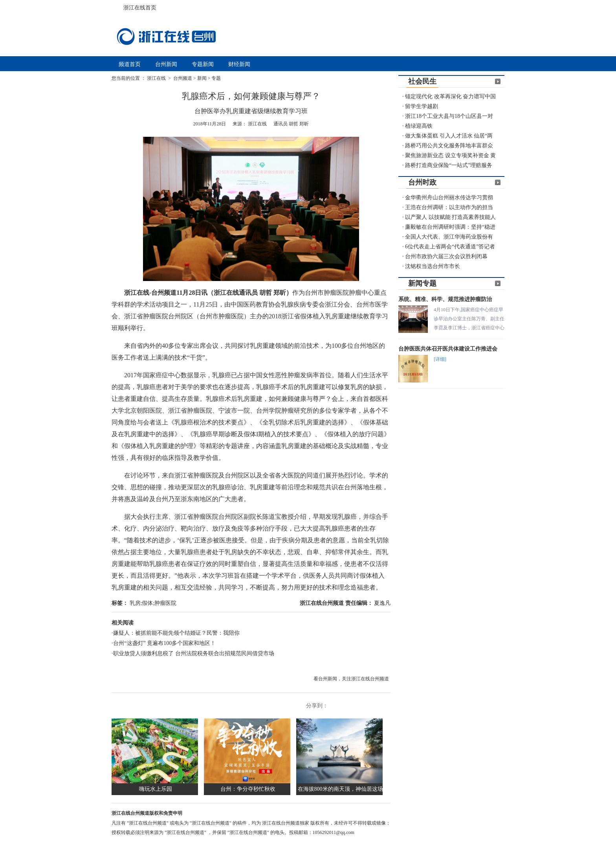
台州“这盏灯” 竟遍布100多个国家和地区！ (164, 643)
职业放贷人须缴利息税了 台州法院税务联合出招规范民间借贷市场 (194, 653)
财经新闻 (239, 64)
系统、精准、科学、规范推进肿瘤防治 (445, 299)
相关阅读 (123, 623)
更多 (498, 81)
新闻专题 (422, 283)
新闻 (202, 78)
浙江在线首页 (119, 6)
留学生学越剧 (422, 106)
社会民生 (422, 81)
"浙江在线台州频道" (148, 823)
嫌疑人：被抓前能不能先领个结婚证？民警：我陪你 (176, 633)
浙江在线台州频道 (323, 603)
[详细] (440, 359)
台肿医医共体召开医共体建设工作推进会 (448, 349)
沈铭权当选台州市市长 (433, 266)
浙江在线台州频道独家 (286, 823)
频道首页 (130, 64)
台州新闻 (166, 64)
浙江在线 (157, 78)
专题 (216, 78)
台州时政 (422, 182)
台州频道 (183, 78)
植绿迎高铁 (419, 126)
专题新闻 (203, 64)
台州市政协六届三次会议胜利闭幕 (446, 256)
